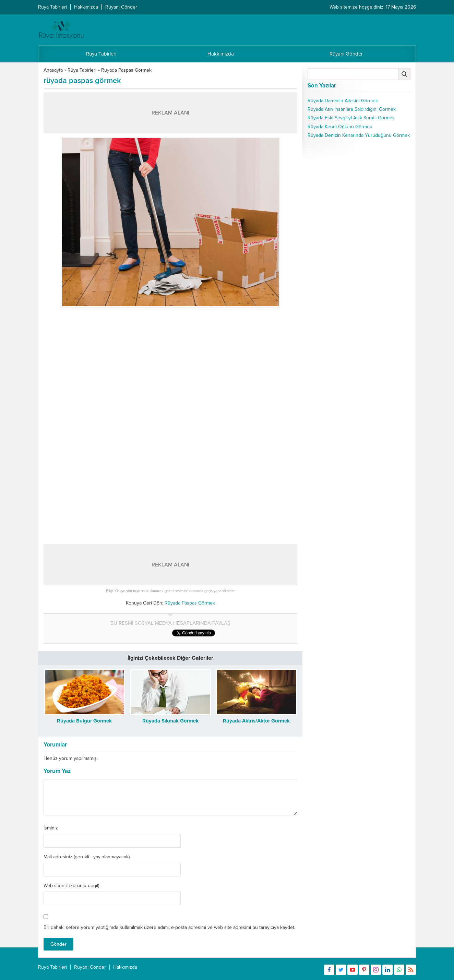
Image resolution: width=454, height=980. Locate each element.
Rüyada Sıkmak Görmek (170, 721)
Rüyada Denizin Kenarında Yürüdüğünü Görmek (359, 135)
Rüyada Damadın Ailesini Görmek (343, 101)
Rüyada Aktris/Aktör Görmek (256, 721)
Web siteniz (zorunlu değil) (71, 886)
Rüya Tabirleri (82, 70)
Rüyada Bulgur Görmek (84, 721)
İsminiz (51, 828)
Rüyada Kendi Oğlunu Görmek (340, 127)
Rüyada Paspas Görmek (126, 70)
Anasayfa (53, 70)
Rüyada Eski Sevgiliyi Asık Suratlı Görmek (351, 118)
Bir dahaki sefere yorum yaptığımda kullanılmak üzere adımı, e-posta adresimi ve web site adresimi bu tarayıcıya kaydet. (169, 927)
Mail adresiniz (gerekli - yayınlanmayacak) (87, 857)
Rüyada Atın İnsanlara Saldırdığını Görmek (352, 109)
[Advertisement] (170, 359)
